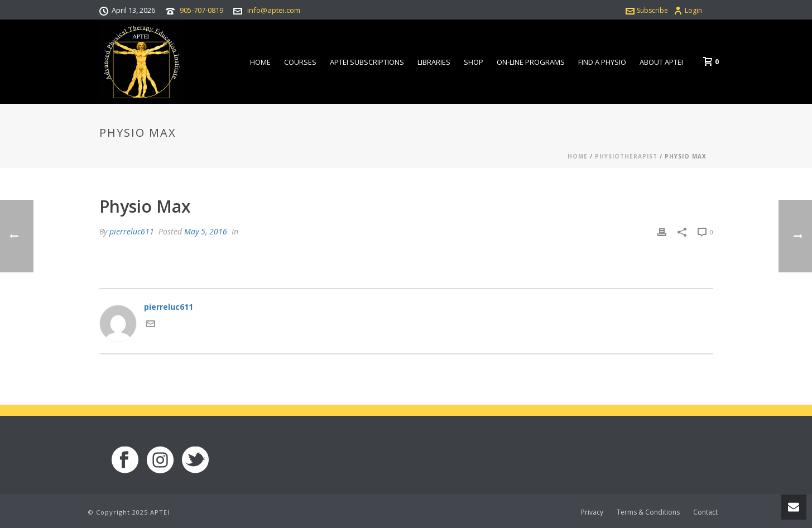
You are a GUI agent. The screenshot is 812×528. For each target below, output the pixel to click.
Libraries (434, 62)
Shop (474, 62)
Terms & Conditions (648, 512)
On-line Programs (531, 62)
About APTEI (661, 62)
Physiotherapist (626, 156)
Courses (300, 62)
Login (688, 10)
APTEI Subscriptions (367, 62)
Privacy (592, 512)
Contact (705, 512)
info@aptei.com (274, 10)
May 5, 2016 (206, 231)
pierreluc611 (132, 231)
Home (260, 62)
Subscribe (647, 10)
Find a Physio (602, 62)
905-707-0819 (201, 10)
